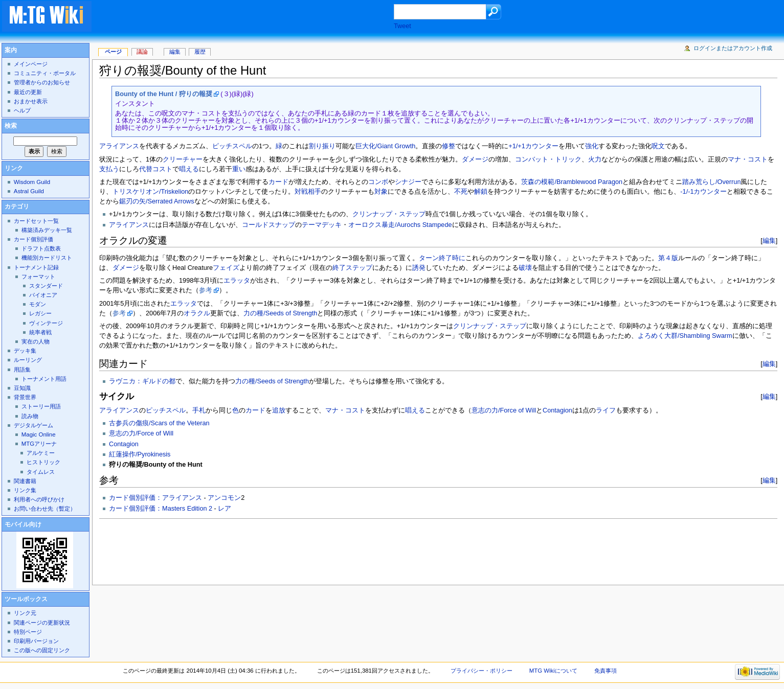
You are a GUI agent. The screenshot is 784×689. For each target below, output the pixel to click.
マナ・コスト (748, 159)
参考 (206, 290)
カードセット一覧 (36, 221)
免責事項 (606, 671)
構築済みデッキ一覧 (47, 230)
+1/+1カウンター (533, 146)
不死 (461, 192)
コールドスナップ (268, 225)
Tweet (402, 26)
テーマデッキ (322, 225)
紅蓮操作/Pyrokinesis (140, 454)
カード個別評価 (33, 239)
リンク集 (25, 490)
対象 (381, 192)
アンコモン (224, 498)
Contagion (557, 410)
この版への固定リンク (42, 650)
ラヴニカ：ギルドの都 (142, 381)
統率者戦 (40, 332)
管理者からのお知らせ (42, 82)
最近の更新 (28, 92)
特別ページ (28, 632)
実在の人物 (36, 341)
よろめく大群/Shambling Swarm (685, 336)
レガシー (40, 313)
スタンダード (46, 286)
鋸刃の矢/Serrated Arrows (157, 201)
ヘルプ (22, 110)
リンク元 (25, 613)
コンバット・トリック (548, 159)
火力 (595, 159)
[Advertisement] (253, 17)
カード (278, 182)
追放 (279, 410)
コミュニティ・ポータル (45, 73)
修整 (449, 146)
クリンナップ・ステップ (389, 214)
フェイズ (226, 268)
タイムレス (41, 472)
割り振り (322, 146)
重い (239, 169)
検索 (11, 126)
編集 (769, 240)
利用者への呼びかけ (39, 499)
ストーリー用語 (41, 406)
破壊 (525, 268)
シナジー (408, 182)
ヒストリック (43, 462)
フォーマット (38, 277)
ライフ (606, 410)
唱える (189, 169)
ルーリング (28, 360)
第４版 (668, 258)
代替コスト (156, 169)
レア (225, 509)
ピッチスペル (232, 146)
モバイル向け (23, 524)
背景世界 (25, 397)
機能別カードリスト (47, 258)
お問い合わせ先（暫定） (45, 509)
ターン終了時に (442, 258)
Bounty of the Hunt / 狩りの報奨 (164, 94)
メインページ (31, 64)
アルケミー (41, 453)
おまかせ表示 (31, 101)
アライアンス (119, 146)
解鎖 (481, 192)
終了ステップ (352, 268)
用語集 (22, 370)
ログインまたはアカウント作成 (733, 48)
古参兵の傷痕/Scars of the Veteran (159, 423)
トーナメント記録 (36, 267)
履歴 (200, 52)
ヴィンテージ (46, 323)
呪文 (658, 146)
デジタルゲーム (33, 425)
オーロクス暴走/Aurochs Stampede (400, 225)
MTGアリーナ (39, 444)
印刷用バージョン (36, 641)
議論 (142, 52)
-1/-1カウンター (703, 192)
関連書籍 (25, 481)
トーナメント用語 (44, 379)
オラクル (197, 313)
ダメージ (475, 159)
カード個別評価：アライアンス (155, 498)
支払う (109, 169)
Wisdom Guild (32, 182)
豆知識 (22, 388)
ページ (113, 52)
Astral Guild (29, 191)
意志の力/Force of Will (504, 410)
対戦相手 (308, 192)
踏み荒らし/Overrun (711, 182)
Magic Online (39, 434)
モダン (38, 304)
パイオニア (43, 295)
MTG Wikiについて (553, 671)
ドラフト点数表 (41, 248)
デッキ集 (25, 351)
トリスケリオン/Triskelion (150, 192)
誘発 (419, 268)
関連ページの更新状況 (42, 623)
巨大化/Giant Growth (385, 146)
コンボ (378, 182)
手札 (199, 410)
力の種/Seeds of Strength (280, 313)
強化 (592, 146)
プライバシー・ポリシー (481, 671)
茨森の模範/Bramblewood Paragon (572, 182)
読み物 (30, 416)
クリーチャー (183, 159)
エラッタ (237, 281)
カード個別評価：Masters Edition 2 (161, 509)
